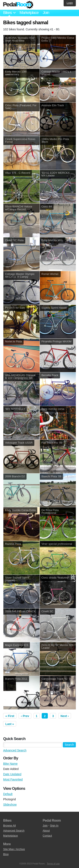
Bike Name (10, 764)
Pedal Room (18, 5)
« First (10, 716)
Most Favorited (13, 779)
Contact (47, 836)
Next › (65, 716)
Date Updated (12, 774)
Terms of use (53, 864)
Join (46, 13)
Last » (10, 724)
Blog (6, 854)
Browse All (9, 826)
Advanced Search (15, 750)
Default (8, 794)
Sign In (54, 826)
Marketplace (29, 13)
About (46, 831)
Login (70, 3)
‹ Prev (25, 716)
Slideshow (10, 805)
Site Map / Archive (14, 849)
